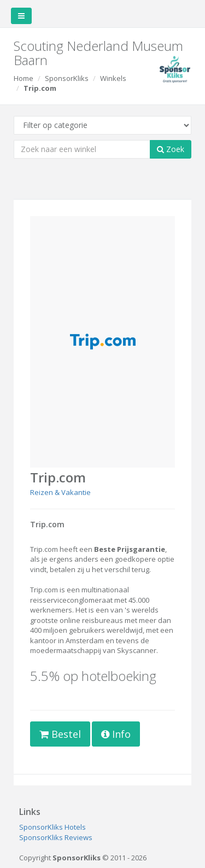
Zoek (171, 149)
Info (116, 734)
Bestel (60, 734)
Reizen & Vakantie (60, 492)
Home (24, 78)
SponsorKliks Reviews (56, 837)
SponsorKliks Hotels (52, 827)
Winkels (113, 78)
